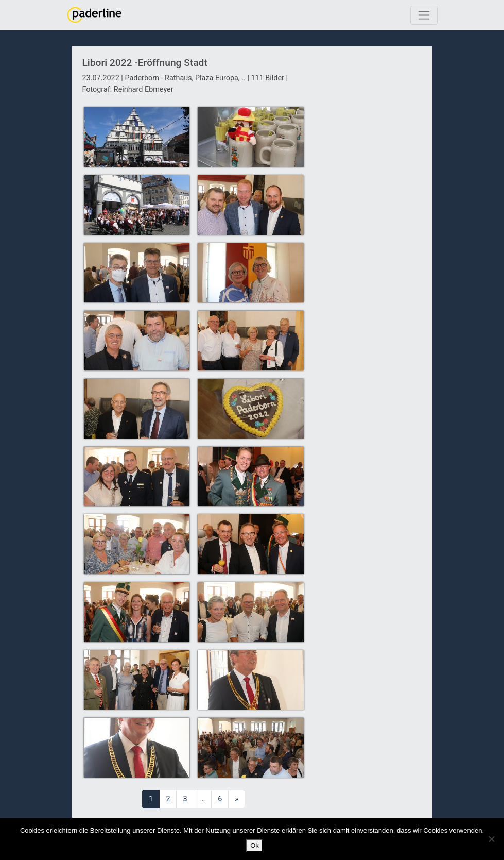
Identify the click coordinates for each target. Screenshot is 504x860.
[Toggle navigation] (424, 15)
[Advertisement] (369, 233)
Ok (255, 845)
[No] (491, 839)
